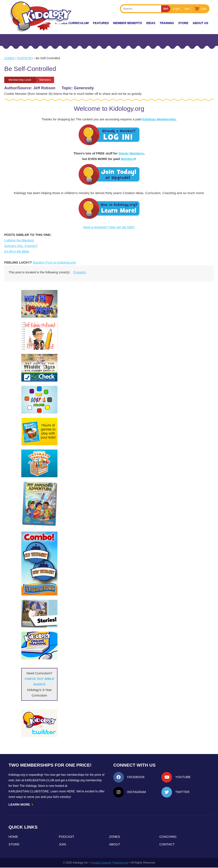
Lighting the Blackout (19, 240)
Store (183, 23)
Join (187, 9)
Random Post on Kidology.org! (54, 262)
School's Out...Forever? (21, 246)
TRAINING (167, 23)
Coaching (168, 837)
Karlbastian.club (39, 780)
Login (176, 9)
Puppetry (25, 58)
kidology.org (121, 863)
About (115, 845)
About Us (200, 23)
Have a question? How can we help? (109, 227)
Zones (9, 58)
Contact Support (101, 863)
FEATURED (101, 23)
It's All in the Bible (17, 251)
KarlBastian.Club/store (29, 791)
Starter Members (131, 153)
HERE (71, 791)
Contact (167, 845)
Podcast (67, 837)
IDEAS (151, 23)
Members (128, 159)
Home (13, 837)
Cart (204, 9)
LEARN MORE (21, 805)
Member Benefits (128, 23)
